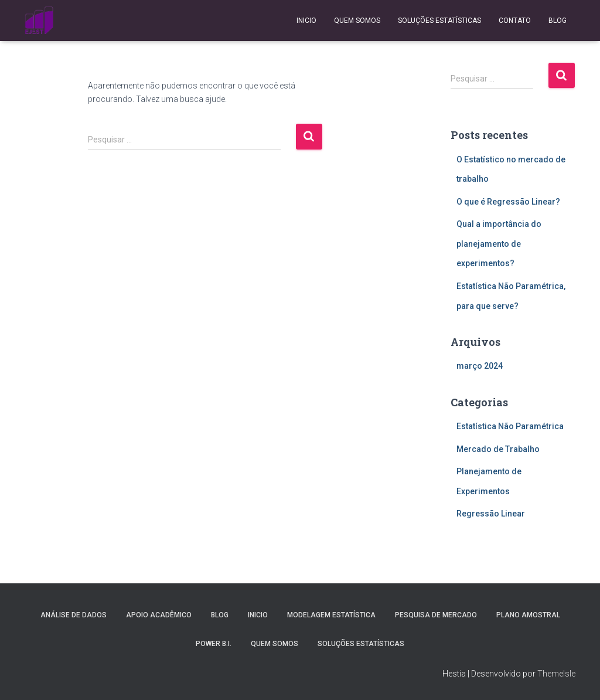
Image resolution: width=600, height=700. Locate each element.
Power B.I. (214, 644)
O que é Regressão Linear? (508, 202)
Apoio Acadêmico (159, 615)
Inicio (306, 21)
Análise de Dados (74, 615)
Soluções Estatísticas (439, 21)
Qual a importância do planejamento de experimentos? (499, 244)
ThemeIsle (556, 674)
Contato (515, 21)
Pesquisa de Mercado (436, 615)
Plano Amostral (528, 615)
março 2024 (480, 366)
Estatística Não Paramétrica (510, 426)
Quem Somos (357, 21)
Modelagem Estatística (331, 615)
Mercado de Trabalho (498, 449)
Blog (558, 21)
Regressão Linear (491, 514)
